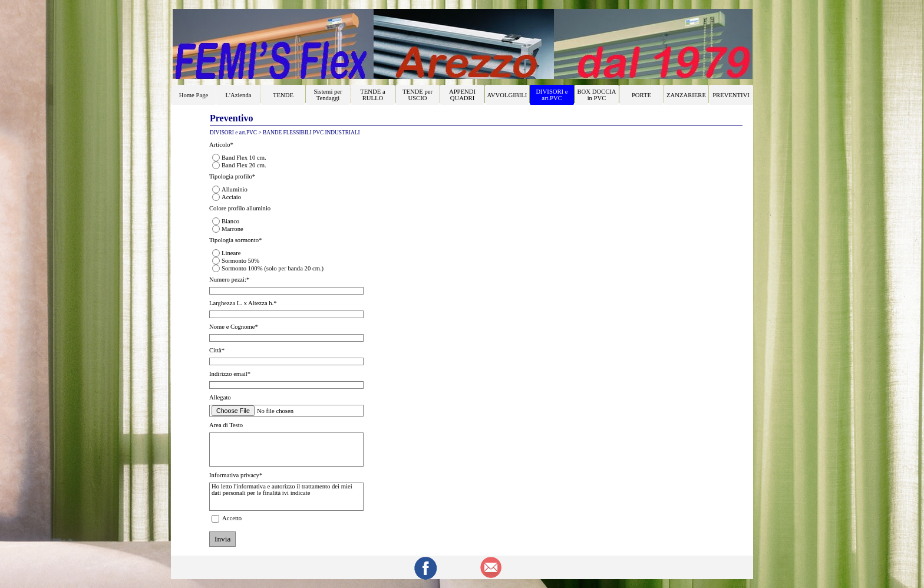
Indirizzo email (230, 374)
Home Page (194, 95)
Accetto (232, 518)
